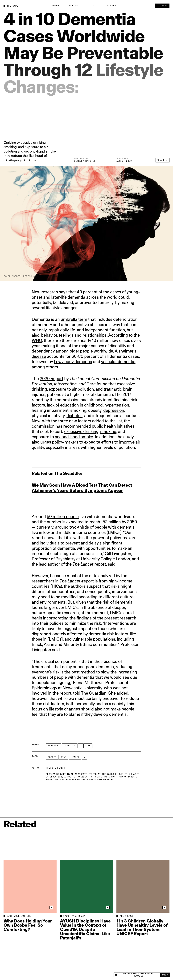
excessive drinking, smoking (90, 431)
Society (113, 6)
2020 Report (51, 379)
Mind (64, 757)
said (112, 564)
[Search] (157, 6)
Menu (165, 6)
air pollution (83, 389)
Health (75, 757)
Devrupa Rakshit (85, 161)
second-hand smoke (74, 437)
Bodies (74, 6)
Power (55, 6)
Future (93, 6)
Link (88, 746)
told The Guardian (90, 693)
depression (114, 410)
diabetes (74, 416)
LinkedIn (69, 746)
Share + (163, 161)
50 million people (63, 517)
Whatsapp (54, 746)
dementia (76, 297)
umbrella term (74, 319)
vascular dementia (118, 362)
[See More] (84, 757)
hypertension (117, 405)
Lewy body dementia (73, 362)
